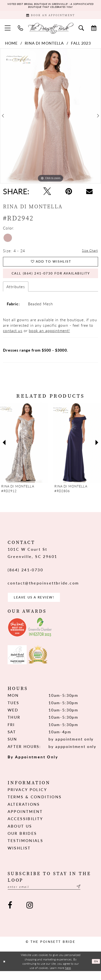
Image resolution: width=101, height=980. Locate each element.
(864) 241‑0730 (25, 576)
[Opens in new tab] (17, 635)
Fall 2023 (81, 46)
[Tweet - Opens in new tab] (47, 194)
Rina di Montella (44, 46)
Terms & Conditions (35, 805)
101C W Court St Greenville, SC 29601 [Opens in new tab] (33, 559)
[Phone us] (20, 30)
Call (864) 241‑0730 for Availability (54, 279)
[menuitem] (7, 31)
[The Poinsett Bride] (50, 30)
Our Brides (22, 841)
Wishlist (19, 856)
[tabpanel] (50, 118)
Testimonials (26, 848)
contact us (13, 337)
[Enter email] (51, 895)
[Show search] (81, 30)
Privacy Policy (27, 798)
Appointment (25, 819)
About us (20, 834)
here (68, 977)
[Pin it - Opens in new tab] (69, 194)
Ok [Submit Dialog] (96, 970)
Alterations (24, 812)
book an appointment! (49, 337)
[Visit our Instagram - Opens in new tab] (30, 914)
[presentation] (24, 449)
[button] (7, 31)
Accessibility (25, 827)
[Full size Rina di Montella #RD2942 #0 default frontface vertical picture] (50, 118)
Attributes (16, 293)
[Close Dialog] (5, 970)
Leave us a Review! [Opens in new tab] (39, 605)
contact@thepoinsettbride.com (43, 589)
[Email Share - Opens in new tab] (89, 194)
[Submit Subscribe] (90, 895)
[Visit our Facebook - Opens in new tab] (10, 914)
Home (11, 46)
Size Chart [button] (88, 253)
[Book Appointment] (50, 17)
